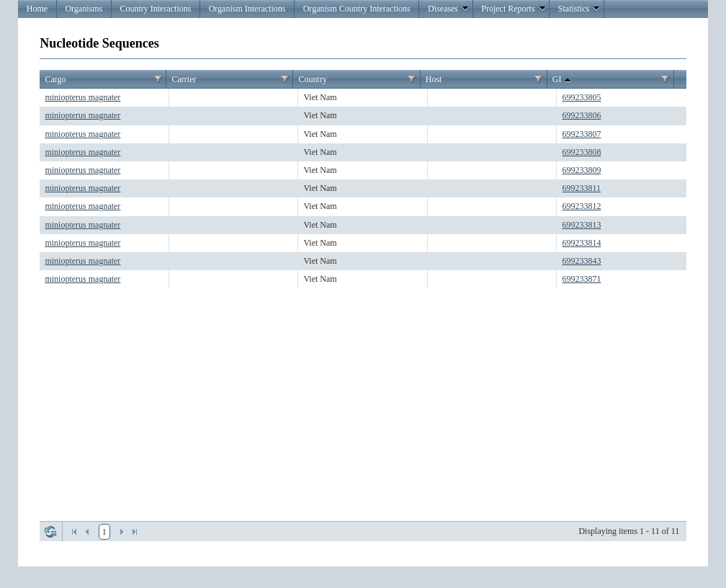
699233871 (581, 279)
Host (434, 79)
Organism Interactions (247, 9)
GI (563, 80)
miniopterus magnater (82, 97)
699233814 (581, 243)
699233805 (581, 97)
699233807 (581, 134)
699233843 (581, 261)
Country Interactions (155, 9)
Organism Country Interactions (357, 9)
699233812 (581, 206)
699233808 (581, 152)
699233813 (581, 225)
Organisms (84, 9)
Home (37, 9)
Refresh (50, 532)
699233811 (581, 188)
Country (313, 79)
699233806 (581, 115)
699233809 (581, 170)
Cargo (55, 79)
